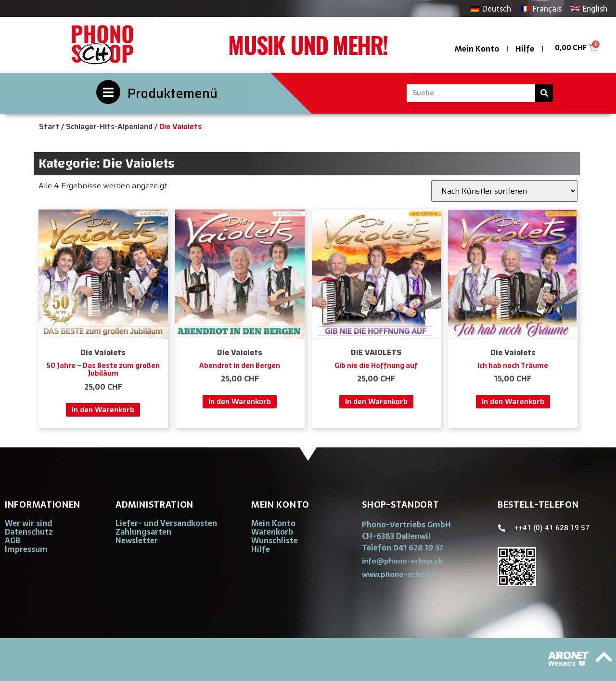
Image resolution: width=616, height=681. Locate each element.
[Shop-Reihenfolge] (504, 191)
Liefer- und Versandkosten (166, 523)
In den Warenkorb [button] (103, 410)
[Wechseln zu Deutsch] (491, 8)
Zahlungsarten (143, 532)
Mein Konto (477, 49)
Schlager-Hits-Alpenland (109, 126)
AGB (13, 540)
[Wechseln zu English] (589, 8)
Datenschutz (29, 532)
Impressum (26, 549)
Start (49, 126)
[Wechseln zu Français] (541, 8)
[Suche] (544, 93)
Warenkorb (272, 532)
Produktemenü (173, 93)
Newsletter (137, 540)
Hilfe (525, 49)
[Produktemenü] (108, 92)
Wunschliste (275, 540)
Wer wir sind (28, 523)
